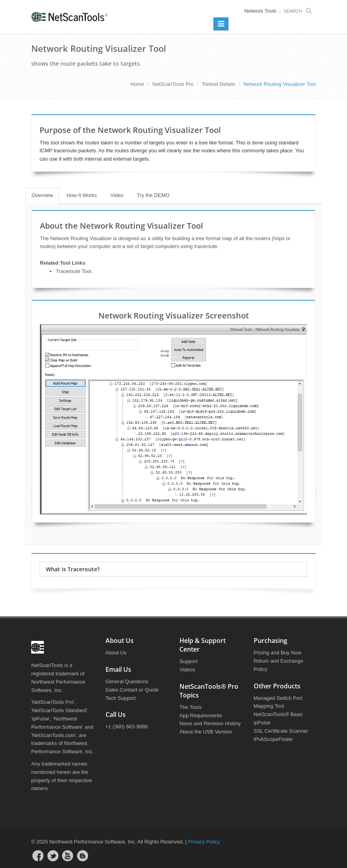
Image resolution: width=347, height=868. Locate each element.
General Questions (127, 681)
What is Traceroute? (73, 569)
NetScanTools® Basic (278, 714)
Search (300, 11)
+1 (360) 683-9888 (127, 727)
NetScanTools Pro (173, 84)
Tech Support (121, 698)
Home (137, 84)
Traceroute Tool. (74, 271)
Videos (187, 670)
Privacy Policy (204, 842)
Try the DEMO (153, 195)
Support (189, 661)
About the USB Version (206, 732)
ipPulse (262, 723)
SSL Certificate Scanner (281, 731)
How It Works (82, 195)
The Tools (190, 707)
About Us (116, 653)
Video (117, 195)
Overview (42, 195)
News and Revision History (210, 723)
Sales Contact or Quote (132, 690)
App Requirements (201, 715)
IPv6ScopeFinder (273, 739)
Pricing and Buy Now (278, 653)
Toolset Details (219, 84)
